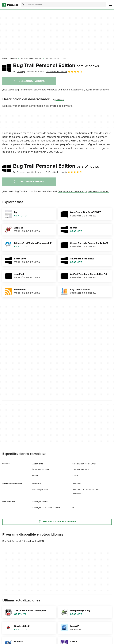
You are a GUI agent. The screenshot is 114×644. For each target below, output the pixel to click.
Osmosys (60, 100)
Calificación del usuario (64, 71)
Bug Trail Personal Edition (56, 65)
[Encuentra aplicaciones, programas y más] (63, 5)
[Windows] (13, 58)
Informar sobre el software (57, 522)
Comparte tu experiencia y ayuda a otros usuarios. (83, 90)
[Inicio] (5, 58)
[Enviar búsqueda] (23, 5)
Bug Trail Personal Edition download (21, 541)
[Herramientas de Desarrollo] (31, 58)
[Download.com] (10, 5)
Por (19, 72)
